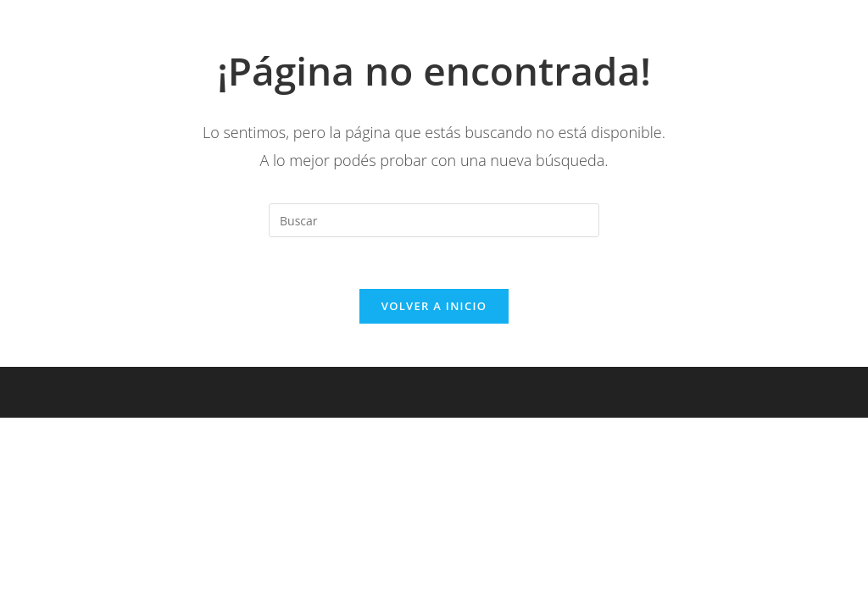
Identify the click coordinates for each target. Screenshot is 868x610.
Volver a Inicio (434, 306)
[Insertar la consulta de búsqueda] (434, 220)
